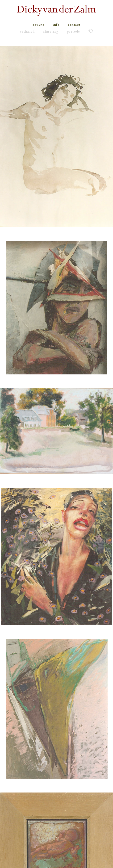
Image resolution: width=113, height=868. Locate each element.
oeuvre (39, 25)
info (56, 25)
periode (74, 32)
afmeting (51, 32)
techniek (27, 32)
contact (74, 25)
